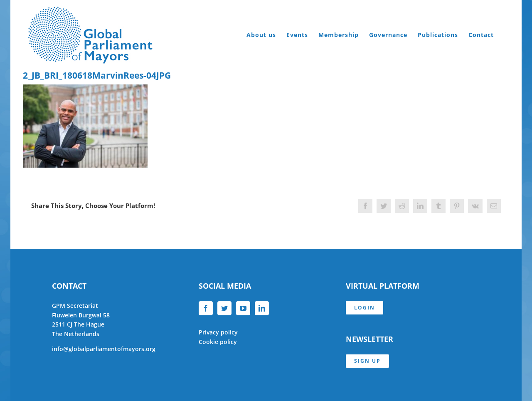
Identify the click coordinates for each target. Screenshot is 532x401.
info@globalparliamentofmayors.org (104, 349)
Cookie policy (218, 342)
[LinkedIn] (262, 308)
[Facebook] (206, 308)
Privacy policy (218, 332)
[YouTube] (243, 308)
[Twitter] (224, 308)
